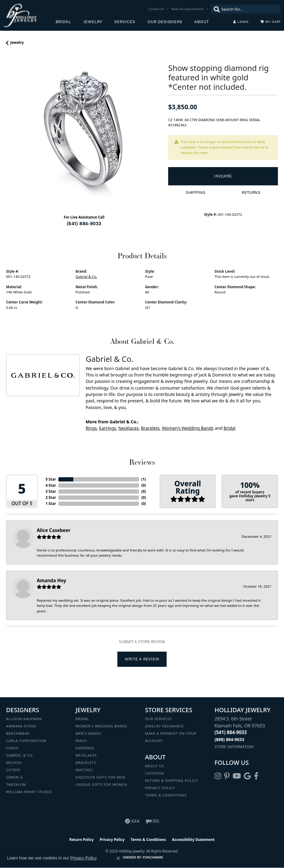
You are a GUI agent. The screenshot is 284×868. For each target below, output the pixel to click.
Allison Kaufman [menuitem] (24, 719)
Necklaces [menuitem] (86, 755)
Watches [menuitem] (84, 770)
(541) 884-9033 (84, 223)
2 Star (51, 497)
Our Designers (165, 22)
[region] (84, 132)
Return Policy (81, 840)
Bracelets (150, 428)
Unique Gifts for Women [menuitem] (102, 784)
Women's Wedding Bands (188, 428)
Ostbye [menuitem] (13, 770)
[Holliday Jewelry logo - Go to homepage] (29, 15)
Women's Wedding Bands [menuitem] (102, 726)
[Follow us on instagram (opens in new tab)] (218, 776)
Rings (91, 428)
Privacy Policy (160, 788)
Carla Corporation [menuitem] (26, 741)
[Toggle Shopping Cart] (271, 22)
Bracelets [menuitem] (86, 763)
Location (155, 773)
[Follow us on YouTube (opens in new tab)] (237, 776)
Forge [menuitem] (12, 748)
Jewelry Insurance (164, 726)
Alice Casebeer (54, 530)
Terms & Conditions (166, 795)
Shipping (195, 192)
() (144, 479)
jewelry (17, 42)
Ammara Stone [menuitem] (21, 726)
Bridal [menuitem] (83, 719)
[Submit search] (215, 9)
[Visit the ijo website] (152, 821)
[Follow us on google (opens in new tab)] (247, 776)
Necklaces (128, 428)
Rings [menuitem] (82, 741)
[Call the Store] (231, 732)
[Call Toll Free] (230, 739)
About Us (155, 766)
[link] (157, 9)
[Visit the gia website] (132, 821)
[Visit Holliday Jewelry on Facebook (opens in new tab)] (256, 776)
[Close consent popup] (118, 858)
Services (125, 22)
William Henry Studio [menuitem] (29, 792)
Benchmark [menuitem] (18, 733)
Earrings (108, 428)
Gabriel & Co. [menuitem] (20, 755)
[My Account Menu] (241, 22)
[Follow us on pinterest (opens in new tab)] (227, 776)
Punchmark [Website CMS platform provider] (153, 857)
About (202, 22)
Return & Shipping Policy (172, 780)
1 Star (51, 504)
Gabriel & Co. (87, 276)
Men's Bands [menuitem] (89, 733)
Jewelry (93, 22)
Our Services (158, 719)
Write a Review (142, 659)
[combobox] (249, 9)
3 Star (51, 491)
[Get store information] (234, 747)
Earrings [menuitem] (85, 748)
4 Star (51, 485)
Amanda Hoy (51, 580)
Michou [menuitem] (14, 763)
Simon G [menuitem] (14, 777)
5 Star (51, 479)
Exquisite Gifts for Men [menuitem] (101, 777)
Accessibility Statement (193, 840)
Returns (251, 192)
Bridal (63, 22)
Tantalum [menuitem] (16, 784)
